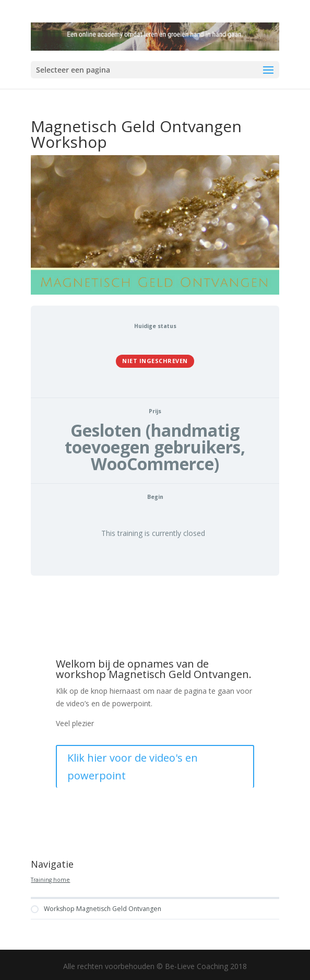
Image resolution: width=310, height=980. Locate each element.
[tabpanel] (155, 714)
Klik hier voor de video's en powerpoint (133, 767)
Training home (50, 880)
